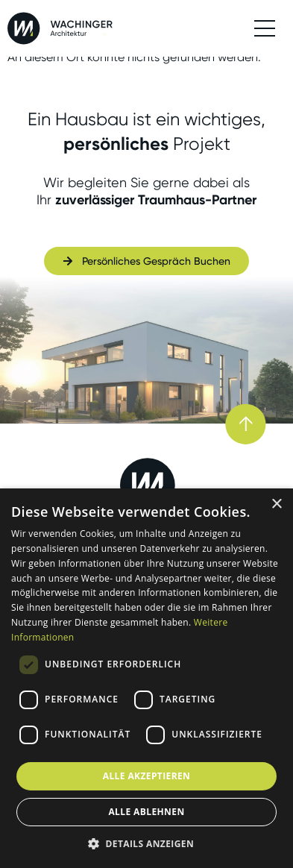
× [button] (276, 504)
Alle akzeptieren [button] (147, 776)
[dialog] (146, 678)
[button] (146, 843)
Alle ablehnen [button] (146, 812)
